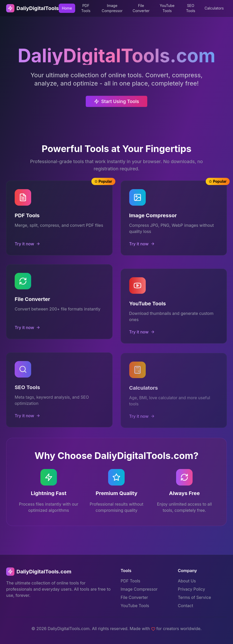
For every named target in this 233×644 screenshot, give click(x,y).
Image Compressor (112, 8)
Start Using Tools (117, 106)
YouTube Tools (167, 8)
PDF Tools (86, 8)
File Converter (141, 8)
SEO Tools (191, 8)
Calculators (214, 8)
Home (67, 8)
